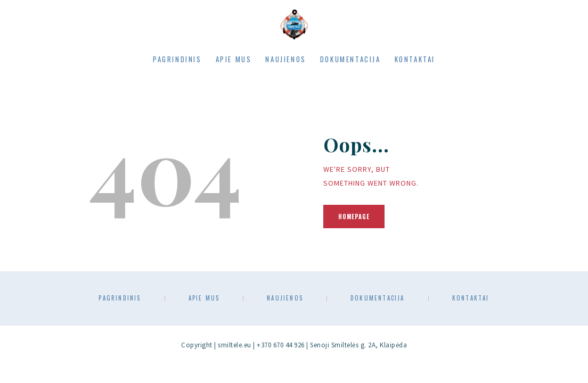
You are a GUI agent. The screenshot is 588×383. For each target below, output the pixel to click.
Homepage (354, 217)
